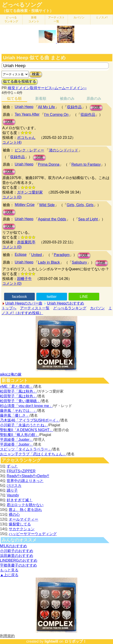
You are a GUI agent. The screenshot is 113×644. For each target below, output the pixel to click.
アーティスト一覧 (35, 308)
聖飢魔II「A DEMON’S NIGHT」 (27, 430)
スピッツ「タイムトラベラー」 (26, 449)
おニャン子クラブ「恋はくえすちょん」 (33, 454)
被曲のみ (67, 98)
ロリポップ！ (75, 641)
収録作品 (74, 107)
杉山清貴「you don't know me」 (26, 406)
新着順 (41, 98)
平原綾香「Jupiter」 (17, 440)
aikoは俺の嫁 (11, 374)
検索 (36, 74)
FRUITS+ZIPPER (21, 471)
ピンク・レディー (29, 150)
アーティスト (56, 19)
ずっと (12, 466)
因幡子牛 (24, 279)
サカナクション (22, 529)
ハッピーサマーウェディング (33, 534)
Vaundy (13, 495)
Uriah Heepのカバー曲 (24, 303)
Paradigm (62, 255)
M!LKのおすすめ (13, 546)
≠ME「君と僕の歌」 (17, 386)
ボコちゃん (26, 138)
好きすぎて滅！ (20, 500)
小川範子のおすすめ (17, 551)
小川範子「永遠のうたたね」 (24, 425)
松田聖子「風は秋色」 (18, 391)
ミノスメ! (102, 17)
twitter (52, 297)
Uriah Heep (24, 107)
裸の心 (14, 514)
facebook (19, 297)
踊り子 (12, 490)
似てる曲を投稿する (20, 81)
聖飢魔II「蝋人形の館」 (19, 435)
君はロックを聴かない (25, 505)
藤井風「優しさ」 (15, 415)
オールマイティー (23, 519)
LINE (84, 297)
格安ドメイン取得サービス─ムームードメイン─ (47, 88)
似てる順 (14, 98)
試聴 (96, 107)
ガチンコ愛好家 (30, 192)
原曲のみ (94, 98)
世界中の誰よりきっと (25, 481)
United (36, 255)
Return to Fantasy (86, 164)
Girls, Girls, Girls (80, 205)
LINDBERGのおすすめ (19, 560)
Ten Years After (27, 114)
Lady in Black (49, 262)
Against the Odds (52, 219)
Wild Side (47, 205)
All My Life (46, 107)
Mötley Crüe (25, 205)
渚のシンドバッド (64, 150)
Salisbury (79, 262)
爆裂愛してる (20, 524)
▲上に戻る (9, 575)
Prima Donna (49, 164)
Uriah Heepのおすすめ (65, 303)
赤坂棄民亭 (26, 242)
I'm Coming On (56, 115)
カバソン (79, 17)
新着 (34, 19)
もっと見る (9, 570)
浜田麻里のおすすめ (17, 556)
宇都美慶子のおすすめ (18, 565)
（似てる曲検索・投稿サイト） (28, 11)
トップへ (9, 308)
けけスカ (14, 486)
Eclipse (21, 255)
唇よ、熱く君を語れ (25, 510)
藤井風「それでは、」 (18, 411)
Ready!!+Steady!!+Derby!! (28, 476)
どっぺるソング (22, 5)
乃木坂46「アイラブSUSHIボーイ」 (30, 420)
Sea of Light (88, 219)
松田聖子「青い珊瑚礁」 (20, 401)
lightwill (51, 641)
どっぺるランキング (70, 308)
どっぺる (11, 19)
